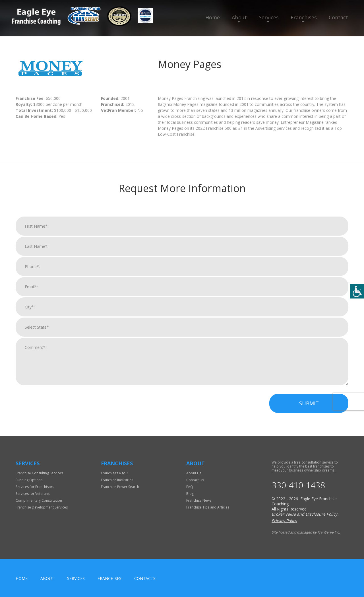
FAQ (190, 487)
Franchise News (199, 500)
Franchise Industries (117, 480)
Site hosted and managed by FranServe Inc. (306, 532)
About (239, 17)
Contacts (145, 578)
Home (213, 17)
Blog (190, 494)
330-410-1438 (298, 485)
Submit (309, 406)
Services (269, 17)
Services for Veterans (33, 494)
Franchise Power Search (120, 487)
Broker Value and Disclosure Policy (304, 514)
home (22, 578)
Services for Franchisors (35, 487)
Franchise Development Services (42, 507)
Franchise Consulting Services (39, 473)
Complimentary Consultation (39, 500)
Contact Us (195, 480)
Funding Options (29, 480)
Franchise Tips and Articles (208, 507)
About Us (194, 473)
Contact (338, 17)
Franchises (304, 17)
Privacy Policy (284, 521)
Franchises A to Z (115, 473)
